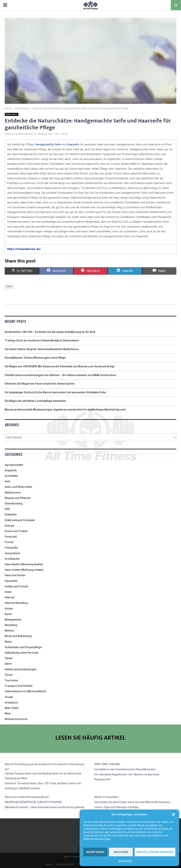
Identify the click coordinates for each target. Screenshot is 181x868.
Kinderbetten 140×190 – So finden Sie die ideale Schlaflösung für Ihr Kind (50, 332)
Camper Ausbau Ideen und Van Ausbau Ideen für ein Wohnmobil (43, 774)
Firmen (9, 542)
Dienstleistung (14, 503)
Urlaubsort (11, 703)
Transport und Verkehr (19, 686)
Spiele (9, 658)
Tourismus (11, 680)
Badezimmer (12, 114)
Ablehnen (121, 852)
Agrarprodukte (14, 465)
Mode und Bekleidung (18, 636)
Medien (9, 631)
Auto (8, 481)
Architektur (12, 476)
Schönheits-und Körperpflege (23, 647)
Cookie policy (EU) (65, 864)
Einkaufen (11, 514)
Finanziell (11, 537)
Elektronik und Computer (20, 520)
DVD (7, 509)
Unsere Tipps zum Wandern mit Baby (117, 807)
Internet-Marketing (16, 603)
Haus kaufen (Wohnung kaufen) (24, 564)
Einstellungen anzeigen (155, 852)
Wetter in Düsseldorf (107, 797)
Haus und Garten (15, 575)
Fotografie (11, 548)
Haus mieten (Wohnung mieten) (24, 570)
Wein (8, 713)
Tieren (9, 675)
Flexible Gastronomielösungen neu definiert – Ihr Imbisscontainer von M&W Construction (60, 375)
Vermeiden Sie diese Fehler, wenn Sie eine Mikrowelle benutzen (132, 802)
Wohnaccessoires (16, 719)
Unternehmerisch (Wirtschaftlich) (25, 691)
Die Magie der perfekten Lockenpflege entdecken (35, 401)
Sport (8, 664)
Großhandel (12, 559)
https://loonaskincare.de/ (24, 249)
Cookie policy (125, 861)
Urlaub (9, 697)
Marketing (11, 625)
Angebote (11, 470)
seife (9, 287)
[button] (173, 814)
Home (49, 864)
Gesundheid (12, 553)
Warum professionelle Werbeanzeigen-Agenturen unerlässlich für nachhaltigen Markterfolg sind (65, 410)
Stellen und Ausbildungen (21, 669)
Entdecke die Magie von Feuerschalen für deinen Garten (40, 384)
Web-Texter (12, 708)
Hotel (8, 592)
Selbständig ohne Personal (22, 653)
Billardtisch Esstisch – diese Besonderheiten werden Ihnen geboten (45, 807)
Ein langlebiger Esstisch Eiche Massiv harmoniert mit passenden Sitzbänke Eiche (55, 392)
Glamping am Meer (16, 778)
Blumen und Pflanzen (18, 498)
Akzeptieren (95, 852)
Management (13, 620)
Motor (9, 642)
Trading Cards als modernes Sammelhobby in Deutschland (42, 340)
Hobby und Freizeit (16, 586)
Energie (10, 526)
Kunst (8, 614)
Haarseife (73, 144)
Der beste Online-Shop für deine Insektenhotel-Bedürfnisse (42, 349)
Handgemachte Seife (48, 144)
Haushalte (11, 581)
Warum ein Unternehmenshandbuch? (27, 797)
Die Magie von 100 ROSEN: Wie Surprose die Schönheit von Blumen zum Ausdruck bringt (60, 366)
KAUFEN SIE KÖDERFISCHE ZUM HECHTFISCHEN (33, 802)
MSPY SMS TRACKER (107, 764)
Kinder (9, 609)
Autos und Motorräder (19, 487)
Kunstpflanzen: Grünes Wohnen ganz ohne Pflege (35, 358)
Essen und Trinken (16, 531)
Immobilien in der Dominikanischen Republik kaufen (125, 769)
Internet (9, 597)
